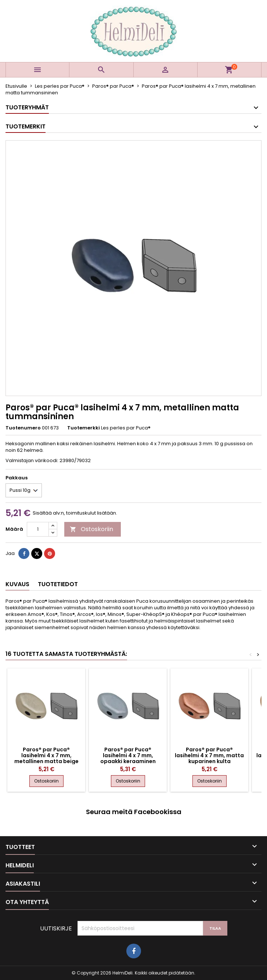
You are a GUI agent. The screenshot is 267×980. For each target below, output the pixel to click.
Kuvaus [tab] (17, 584)
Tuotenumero (23, 428)
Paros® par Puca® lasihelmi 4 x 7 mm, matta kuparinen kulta (209, 755)
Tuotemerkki (84, 428)
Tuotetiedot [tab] (58, 584)
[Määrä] (38, 529)
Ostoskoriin (91, 529)
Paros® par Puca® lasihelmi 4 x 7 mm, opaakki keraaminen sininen (128, 758)
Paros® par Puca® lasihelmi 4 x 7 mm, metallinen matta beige (46, 755)
